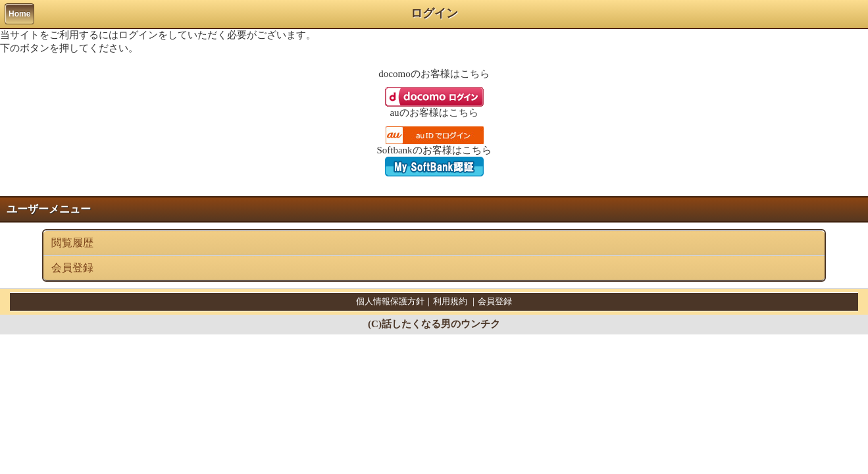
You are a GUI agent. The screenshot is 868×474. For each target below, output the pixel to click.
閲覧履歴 (72, 243)
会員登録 (72, 268)
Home (19, 14)
